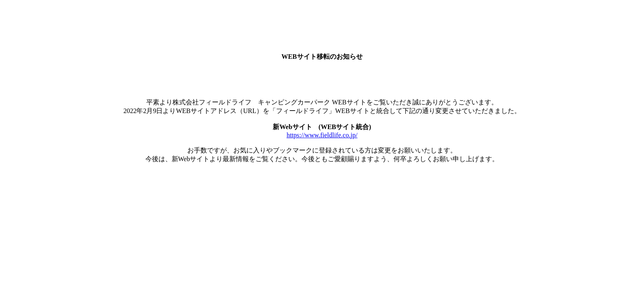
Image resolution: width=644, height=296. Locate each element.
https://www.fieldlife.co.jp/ (322, 135)
